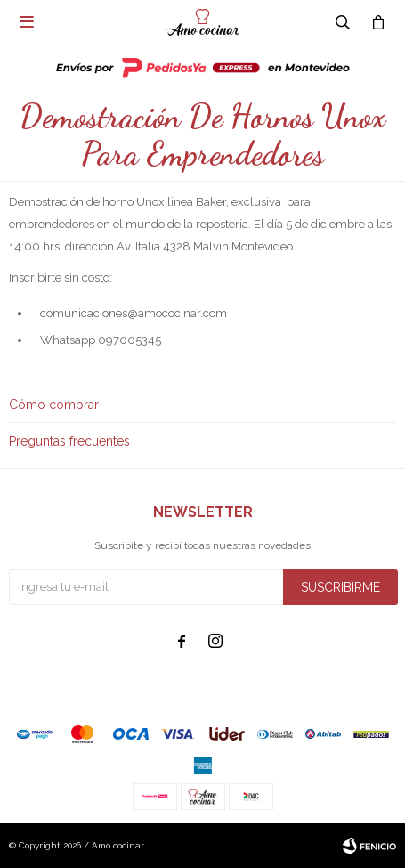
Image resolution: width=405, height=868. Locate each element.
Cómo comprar (54, 405)
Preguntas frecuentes (69, 441)
